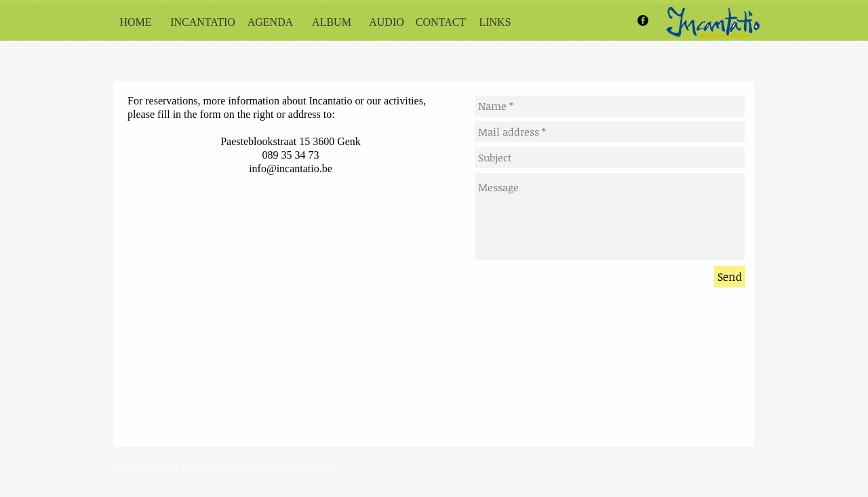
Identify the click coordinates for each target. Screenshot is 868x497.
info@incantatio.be (291, 168)
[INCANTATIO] (203, 22)
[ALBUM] (332, 22)
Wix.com (315, 468)
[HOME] (136, 22)
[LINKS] (495, 22)
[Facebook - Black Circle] (643, 20)
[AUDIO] (387, 22)
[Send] (730, 277)
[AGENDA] (270, 22)
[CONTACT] (441, 22)
